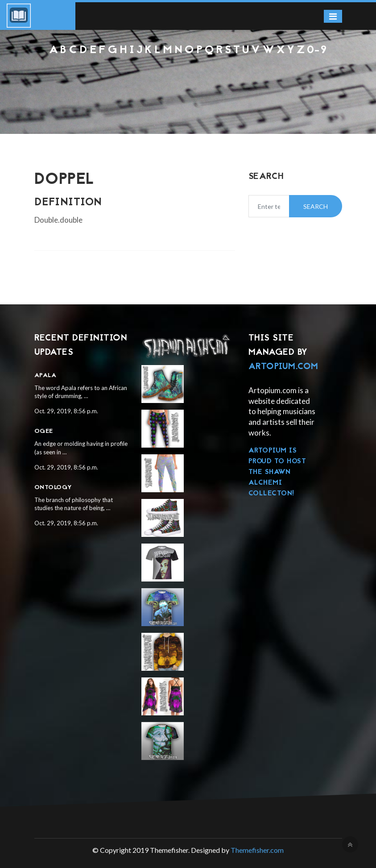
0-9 (317, 50)
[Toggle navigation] (333, 16)
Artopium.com (283, 367)
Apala (45, 376)
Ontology (53, 488)
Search (316, 206)
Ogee (44, 431)
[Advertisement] (188, 81)
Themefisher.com (257, 850)
